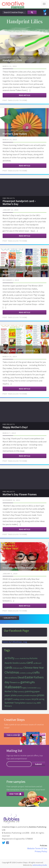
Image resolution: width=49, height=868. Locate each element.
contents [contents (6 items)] (23, 673)
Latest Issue (21, 58)
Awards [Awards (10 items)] (8, 663)
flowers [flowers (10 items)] (14, 682)
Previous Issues (23, 131)
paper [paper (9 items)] (37, 691)
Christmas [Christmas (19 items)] (12, 672)
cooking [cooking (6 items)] (29, 673)
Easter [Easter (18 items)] (29, 677)
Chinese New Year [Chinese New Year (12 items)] (34, 668)
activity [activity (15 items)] (9, 658)
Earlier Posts (10, 618)
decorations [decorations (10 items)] (11, 678)
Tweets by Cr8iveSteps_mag (15, 642)
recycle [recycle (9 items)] (35, 699)
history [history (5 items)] (39, 688)
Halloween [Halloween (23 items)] (13, 687)
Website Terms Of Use (37, 848)
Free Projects (9, 58)
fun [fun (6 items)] (19, 683)
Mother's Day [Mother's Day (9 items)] (11, 691)
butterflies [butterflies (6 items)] (23, 663)
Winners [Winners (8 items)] (8, 706)
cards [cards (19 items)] (8, 667)
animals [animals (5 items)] (17, 659)
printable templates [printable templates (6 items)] (30, 695)
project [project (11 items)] (9, 699)
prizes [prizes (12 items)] (41, 695)
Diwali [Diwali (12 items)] (21, 677)
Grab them (15, 794)
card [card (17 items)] (30, 663)
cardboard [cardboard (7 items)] (37, 663)
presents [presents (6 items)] (20, 695)
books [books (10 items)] (16, 663)
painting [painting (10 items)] (29, 691)
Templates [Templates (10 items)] (20, 703)
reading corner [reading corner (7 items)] (19, 699)
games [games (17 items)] (25, 682)
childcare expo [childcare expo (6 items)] (18, 668)
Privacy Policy (41, 851)
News (30, 58)
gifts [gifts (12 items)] (33, 682)
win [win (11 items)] (39, 703)
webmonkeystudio (40, 865)
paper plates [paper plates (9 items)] (11, 695)
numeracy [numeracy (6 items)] (21, 692)
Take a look (13, 735)
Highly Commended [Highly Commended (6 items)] (29, 688)
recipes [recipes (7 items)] (28, 699)
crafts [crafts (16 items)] (36, 672)
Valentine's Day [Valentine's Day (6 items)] (31, 703)
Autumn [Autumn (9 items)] (33, 658)
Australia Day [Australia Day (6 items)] (24, 658)
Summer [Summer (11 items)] (9, 703)
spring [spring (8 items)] (42, 699)
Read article (25, 95)
